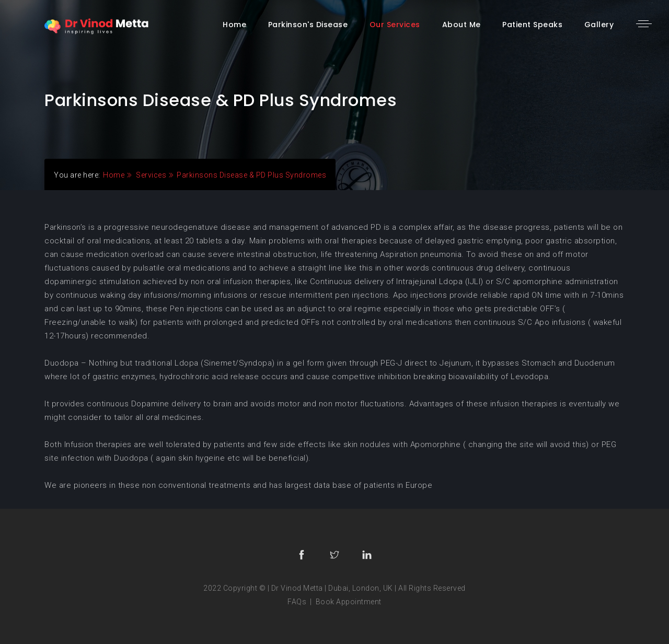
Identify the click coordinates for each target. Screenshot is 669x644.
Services (151, 175)
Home (114, 175)
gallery (599, 25)
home (234, 25)
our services (395, 25)
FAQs (297, 602)
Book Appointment (349, 602)
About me (462, 25)
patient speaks (532, 25)
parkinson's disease (308, 25)
